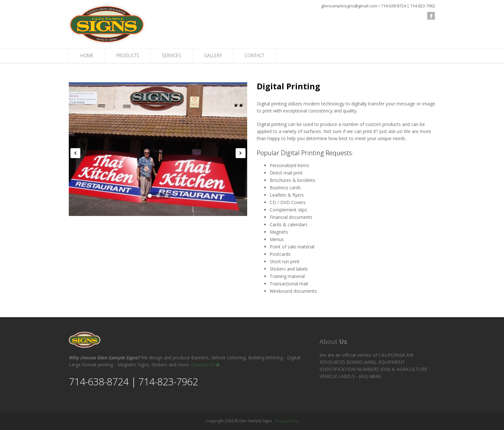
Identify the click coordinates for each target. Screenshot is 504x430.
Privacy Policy (287, 421)
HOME (87, 55)
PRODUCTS (128, 55)
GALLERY (213, 55)
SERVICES (172, 55)
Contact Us (205, 365)
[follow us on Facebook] (431, 16)
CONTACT (254, 55)
